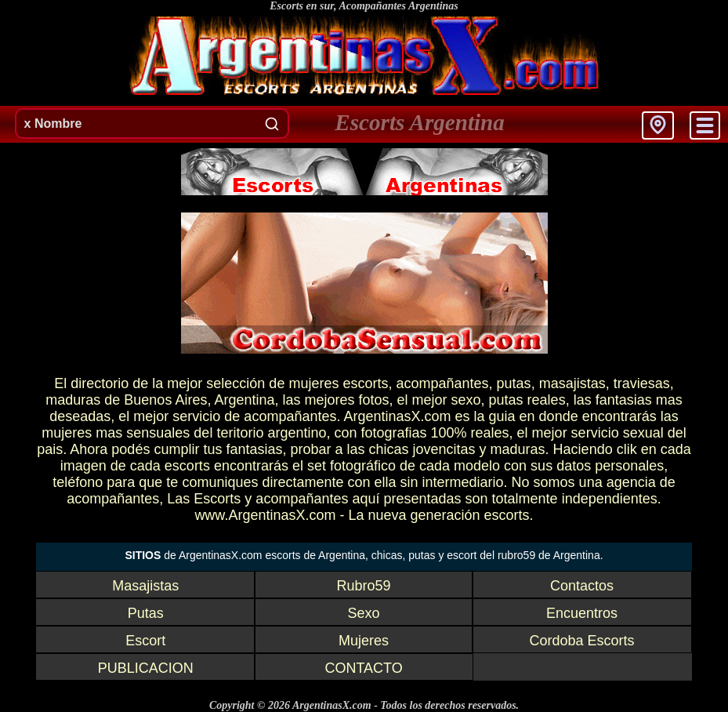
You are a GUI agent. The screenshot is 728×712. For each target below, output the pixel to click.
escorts (365, 383)
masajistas (572, 383)
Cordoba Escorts (581, 641)
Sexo (364, 613)
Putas (146, 613)
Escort (145, 641)
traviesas (642, 383)
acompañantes (442, 383)
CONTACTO (363, 668)
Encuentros (582, 613)
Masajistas (145, 586)
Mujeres (364, 641)
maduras (73, 400)
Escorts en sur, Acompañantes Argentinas (364, 6)
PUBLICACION (146, 668)
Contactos (582, 586)
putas (514, 383)
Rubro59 (364, 586)
